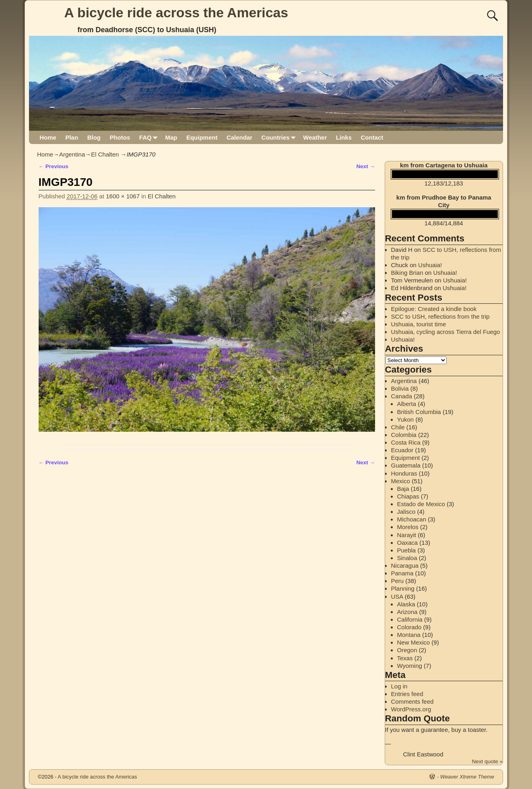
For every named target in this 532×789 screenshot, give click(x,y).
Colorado (409, 627)
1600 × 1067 (123, 196)
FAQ (150, 137)
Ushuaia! (430, 265)
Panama (402, 573)
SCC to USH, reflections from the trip (440, 316)
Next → (366, 166)
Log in (399, 686)
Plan (72, 137)
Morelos (408, 527)
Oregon (407, 650)
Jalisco (406, 512)
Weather (315, 137)
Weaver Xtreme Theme (467, 777)
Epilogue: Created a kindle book (434, 309)
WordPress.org (411, 709)
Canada (402, 396)
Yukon (406, 419)
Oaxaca (408, 543)
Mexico (401, 481)
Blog (94, 137)
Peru (398, 581)
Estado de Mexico (421, 504)
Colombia (404, 435)
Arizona (407, 612)
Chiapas (408, 496)
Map (171, 137)
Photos (120, 137)
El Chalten (105, 154)
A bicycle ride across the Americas (176, 12)
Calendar (239, 137)
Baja (403, 489)
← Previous (54, 166)
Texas (405, 658)
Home (48, 137)
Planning (403, 588)
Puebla (407, 550)
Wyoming (410, 666)
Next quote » (487, 761)
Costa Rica (406, 442)
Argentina (72, 154)
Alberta (407, 404)
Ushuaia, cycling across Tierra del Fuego (446, 332)
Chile (398, 427)
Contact (372, 137)
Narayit (407, 535)
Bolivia (400, 388)
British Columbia (419, 412)
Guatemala (406, 465)
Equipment (202, 137)
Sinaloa (407, 558)
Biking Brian (407, 273)
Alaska (406, 604)
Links (344, 137)
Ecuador (402, 450)
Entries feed (407, 694)
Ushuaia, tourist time (419, 324)
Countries (280, 137)
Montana (409, 635)
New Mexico (414, 642)
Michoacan (412, 519)
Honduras (404, 473)
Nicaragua (405, 565)
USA (397, 596)
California (410, 619)
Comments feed (412, 701)
